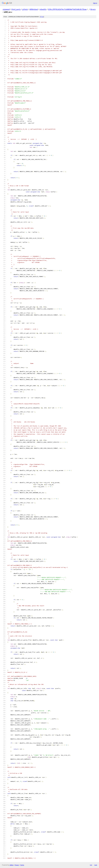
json (96, 865)
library (93, 9)
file (42, 17)
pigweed (6, 9)
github (25, 9)
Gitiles (12, 865)
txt (91, 865)
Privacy (17, 865)
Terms (22, 865)
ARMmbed (34, 9)
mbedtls (43, 9)
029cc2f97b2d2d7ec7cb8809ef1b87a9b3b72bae (67, 9)
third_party (16, 9)
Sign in (95, 3)
